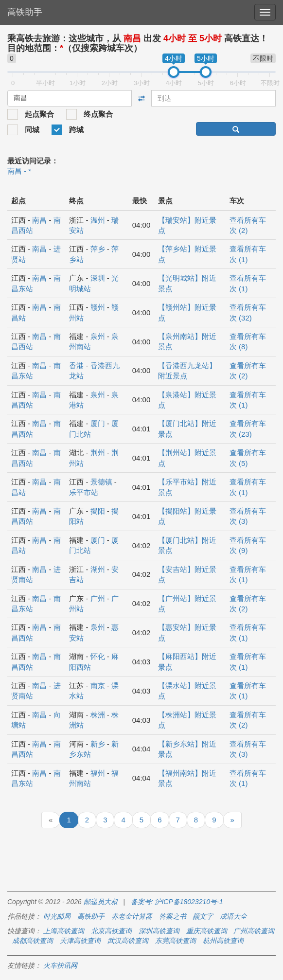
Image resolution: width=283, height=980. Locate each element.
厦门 (98, 423)
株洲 (98, 715)
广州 (98, 598)
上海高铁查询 (64, 931)
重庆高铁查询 (207, 931)
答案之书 (173, 916)
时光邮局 (57, 916)
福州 (98, 773)
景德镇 (101, 482)
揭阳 (98, 511)
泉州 (98, 336)
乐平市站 (84, 492)
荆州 (98, 453)
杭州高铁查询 (223, 941)
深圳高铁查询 (159, 931)
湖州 (98, 569)
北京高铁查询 (111, 931)
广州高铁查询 (254, 931)
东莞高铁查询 (176, 941)
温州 (98, 220)
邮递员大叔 (101, 902)
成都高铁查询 (33, 941)
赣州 (98, 307)
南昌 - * (19, 171)
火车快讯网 (60, 965)
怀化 (98, 656)
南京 (98, 686)
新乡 (98, 744)
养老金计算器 (132, 916)
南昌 (39, 220)
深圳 (98, 278)
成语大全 (233, 916)
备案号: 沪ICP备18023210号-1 (177, 902)
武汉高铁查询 (128, 941)
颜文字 (203, 916)
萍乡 (98, 249)
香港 (76, 365)
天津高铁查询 (80, 941)
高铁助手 (25, 12)
